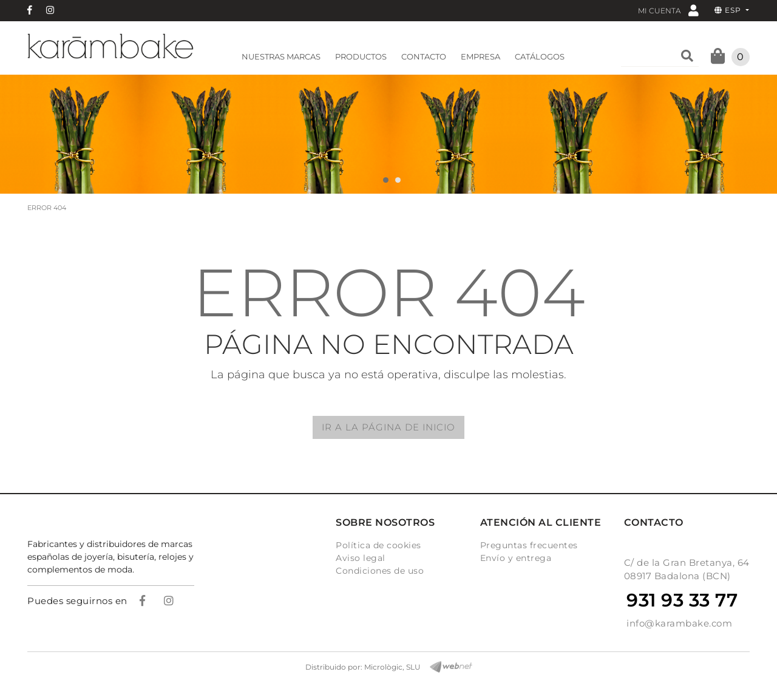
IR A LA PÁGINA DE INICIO (388, 427)
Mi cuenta (668, 10)
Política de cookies (378, 545)
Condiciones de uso (380, 571)
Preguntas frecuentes (529, 545)
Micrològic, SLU (392, 667)
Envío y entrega (516, 558)
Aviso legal (361, 558)
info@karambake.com (679, 623)
